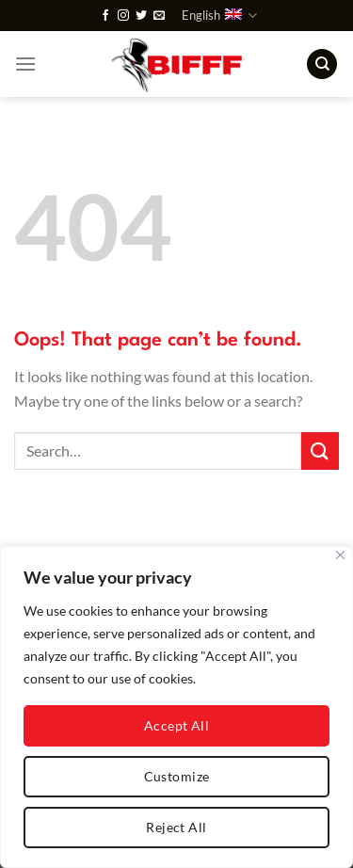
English (219, 16)
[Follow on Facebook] (105, 16)
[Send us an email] (159, 16)
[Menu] (25, 64)
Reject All (176, 827)
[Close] (340, 555)
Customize (177, 776)
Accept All (176, 725)
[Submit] (320, 450)
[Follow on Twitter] (141, 16)
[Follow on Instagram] (123, 16)
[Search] (322, 64)
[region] (176, 707)
